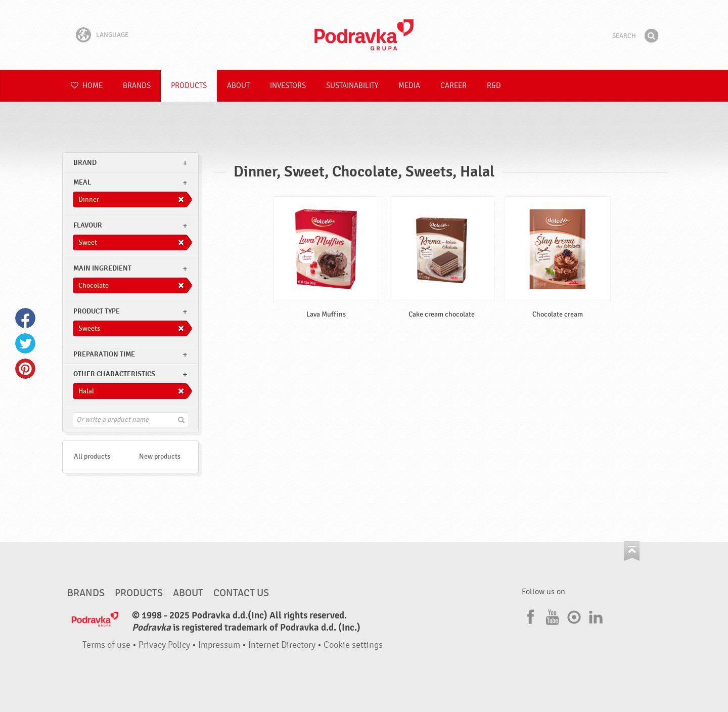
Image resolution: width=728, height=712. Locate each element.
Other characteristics (114, 374)
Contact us (241, 593)
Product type (97, 311)
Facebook (25, 318)
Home (87, 86)
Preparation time (104, 354)
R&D (494, 86)
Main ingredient (102, 268)
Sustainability (352, 86)
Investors (288, 86)
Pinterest (25, 369)
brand (85, 163)
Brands (137, 86)
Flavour (88, 225)
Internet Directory (282, 645)
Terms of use (106, 645)
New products (160, 456)
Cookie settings (353, 645)
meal (82, 182)
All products (92, 456)
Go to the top (632, 551)
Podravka (364, 35)
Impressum (219, 645)
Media (409, 86)
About (238, 86)
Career (453, 86)
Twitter (25, 343)
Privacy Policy (164, 645)
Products (189, 86)
